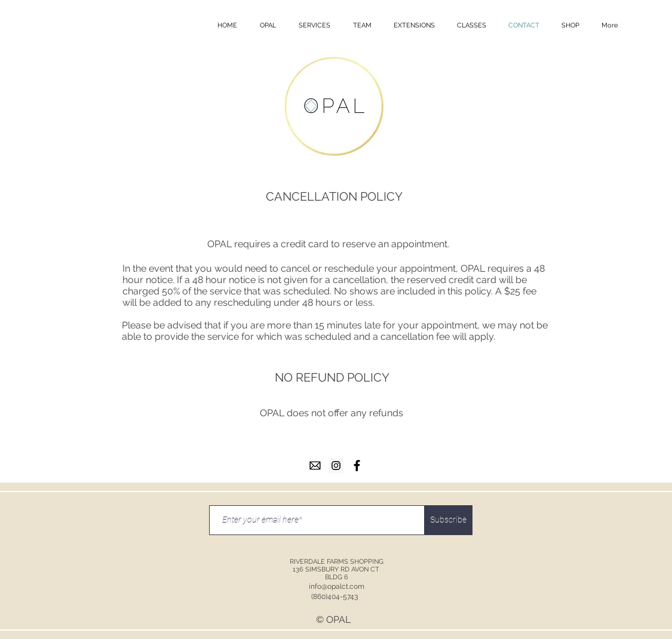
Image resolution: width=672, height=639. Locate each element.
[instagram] (336, 466)
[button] (268, 26)
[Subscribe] (449, 520)
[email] (315, 466)
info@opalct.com (337, 586)
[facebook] (357, 466)
